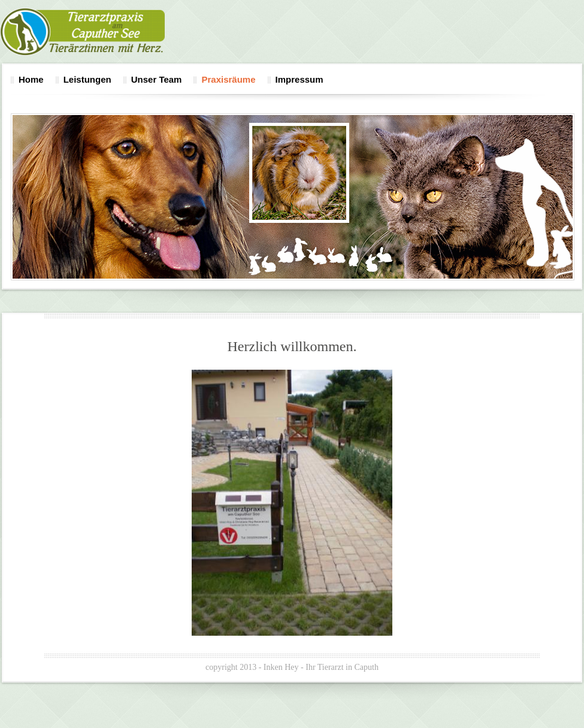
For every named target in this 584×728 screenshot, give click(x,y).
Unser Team (157, 79)
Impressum (299, 79)
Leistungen (87, 79)
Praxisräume (228, 79)
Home (31, 79)
